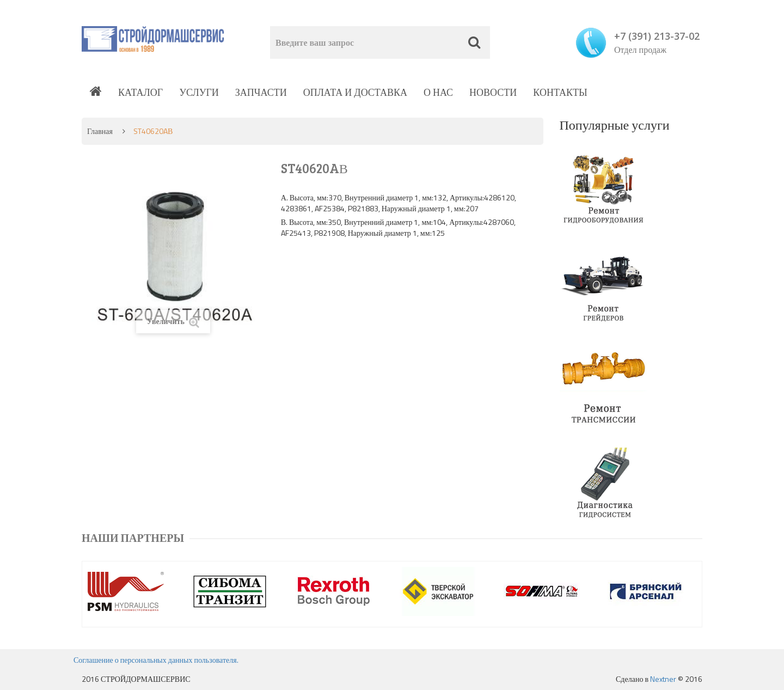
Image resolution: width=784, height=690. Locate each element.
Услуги (199, 92)
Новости (493, 92)
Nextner (663, 679)
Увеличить (173, 322)
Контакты (560, 92)
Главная (100, 131)
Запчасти (261, 92)
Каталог (140, 92)
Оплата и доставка (355, 92)
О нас (438, 92)
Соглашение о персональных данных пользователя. (156, 660)
